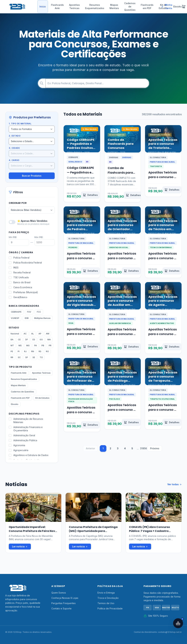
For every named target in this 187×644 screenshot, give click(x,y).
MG (28, 345)
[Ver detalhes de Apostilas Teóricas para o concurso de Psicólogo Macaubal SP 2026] (131, 422)
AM (48, 334)
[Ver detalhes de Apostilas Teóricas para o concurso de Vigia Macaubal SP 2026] (90, 347)
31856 (143, 448)
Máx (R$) (39, 237)
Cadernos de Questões (130, 7)
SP (27, 357)
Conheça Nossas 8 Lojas (65, 598)
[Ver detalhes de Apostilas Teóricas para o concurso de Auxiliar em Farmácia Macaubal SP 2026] (131, 347)
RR (12, 357)
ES (34, 340)
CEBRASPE (16, 312)
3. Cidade (14, 148)
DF (27, 340)
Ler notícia (20, 547)
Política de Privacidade (110, 608)
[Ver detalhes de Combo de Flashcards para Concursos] (133, 195)
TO (41, 357)
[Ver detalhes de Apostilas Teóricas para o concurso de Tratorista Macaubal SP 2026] (172, 190)
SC (19, 357)
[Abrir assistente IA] (178, 623)
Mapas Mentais (114, 7)
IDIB (27, 318)
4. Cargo (14, 160)
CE (19, 340)
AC (25, 334)
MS (20, 345)
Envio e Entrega (106, 593)
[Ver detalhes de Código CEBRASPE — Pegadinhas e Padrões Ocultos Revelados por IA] (90, 195)
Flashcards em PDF (147, 7)
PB (43, 345)
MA (49, 340)
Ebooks (15, 404)
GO (41, 340)
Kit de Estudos (42, 398)
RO (47, 351)
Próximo (155, 448)
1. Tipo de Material (20, 124)
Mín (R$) (13, 237)
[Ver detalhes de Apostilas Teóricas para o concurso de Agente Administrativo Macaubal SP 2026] (172, 347)
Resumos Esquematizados (95, 7)
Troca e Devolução (108, 598)
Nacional (15, 334)
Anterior (90, 448)
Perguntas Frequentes (64, 603)
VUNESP (15, 318)
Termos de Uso (106, 603)
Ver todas (175, 484)
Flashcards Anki (57, 7)
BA (12, 340)
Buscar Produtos (32, 176)
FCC (39, 312)
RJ (25, 351)
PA (36, 345)
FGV (29, 312)
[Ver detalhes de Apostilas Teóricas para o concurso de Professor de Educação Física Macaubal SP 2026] (90, 425)
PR (50, 345)
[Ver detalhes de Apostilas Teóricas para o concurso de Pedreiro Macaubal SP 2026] (90, 271)
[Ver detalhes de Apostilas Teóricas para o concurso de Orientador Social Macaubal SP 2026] (131, 271)
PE (12, 351)
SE (34, 357)
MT (12, 345)
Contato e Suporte (61, 608)
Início (43, 7)
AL (33, 334)
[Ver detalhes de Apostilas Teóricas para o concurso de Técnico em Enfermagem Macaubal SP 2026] (172, 271)
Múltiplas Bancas (42, 318)
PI (19, 351)
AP (40, 334)
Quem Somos (59, 593)
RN (33, 351)
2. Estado (15, 136)
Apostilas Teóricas (74, 7)
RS (40, 351)
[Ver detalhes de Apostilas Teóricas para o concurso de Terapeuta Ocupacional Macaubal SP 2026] (172, 422)
